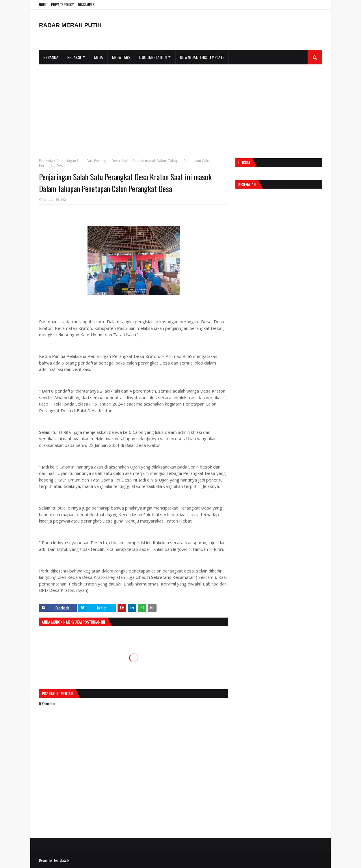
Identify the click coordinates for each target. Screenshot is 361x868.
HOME (43, 4)
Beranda (46, 161)
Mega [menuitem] (99, 57)
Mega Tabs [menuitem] (121, 57)
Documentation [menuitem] (153, 57)
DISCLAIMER (86, 4)
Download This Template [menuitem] (202, 57)
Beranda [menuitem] (51, 57)
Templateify (62, 860)
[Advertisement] (180, 108)
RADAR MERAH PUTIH (70, 25)
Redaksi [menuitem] (74, 57)
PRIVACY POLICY (62, 4)
